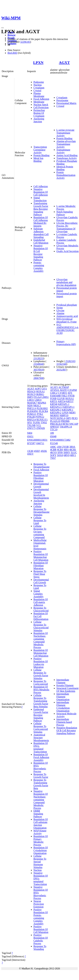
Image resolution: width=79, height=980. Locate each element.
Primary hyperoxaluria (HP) (66, 343)
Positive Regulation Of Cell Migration (41, 929)
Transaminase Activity (63, 151)
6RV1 (73, 455)
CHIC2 (54, 393)
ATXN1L (55, 390)
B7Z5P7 (31, 443)
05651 (30, 436)
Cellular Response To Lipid (40, 520)
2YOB (65, 447)
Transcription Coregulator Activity (40, 150)
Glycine (60, 310)
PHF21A (32, 408)
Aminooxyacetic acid (67, 316)
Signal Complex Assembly (38, 594)
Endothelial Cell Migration (41, 241)
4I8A (66, 450)
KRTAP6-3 (56, 410)
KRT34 (62, 401)
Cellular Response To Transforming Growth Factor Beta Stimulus (41, 701)
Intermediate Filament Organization (63, 697)
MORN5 (54, 415)
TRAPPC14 (66, 427)
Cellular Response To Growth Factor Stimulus (41, 674)
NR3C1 (37, 406)
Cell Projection (41, 107)
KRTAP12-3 (56, 407)
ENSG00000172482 (60, 440)
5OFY (53, 455)
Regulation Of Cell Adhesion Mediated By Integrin (41, 222)
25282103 (70, 361)
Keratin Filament (65, 685)
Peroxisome (62, 100)
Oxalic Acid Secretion (67, 251)
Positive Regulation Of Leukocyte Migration (41, 663)
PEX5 (75, 418)
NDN (30, 406)
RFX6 (66, 424)
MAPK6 (42, 403)
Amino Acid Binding (67, 155)
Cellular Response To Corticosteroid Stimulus (41, 728)
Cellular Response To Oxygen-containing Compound (40, 532)
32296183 (25, 42)
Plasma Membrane (39, 95)
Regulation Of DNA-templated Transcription (41, 747)
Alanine (60, 313)
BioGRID (12, 53)
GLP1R (61, 399)
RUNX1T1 (42, 420)
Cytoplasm (39, 88)
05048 (53, 436)
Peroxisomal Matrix (66, 103)
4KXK (73, 450)
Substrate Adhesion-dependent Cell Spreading (41, 233)
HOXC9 (31, 394)
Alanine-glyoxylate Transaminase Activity (66, 144)
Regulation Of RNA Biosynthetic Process (41, 767)
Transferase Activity (67, 158)
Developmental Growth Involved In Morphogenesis (41, 494)
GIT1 (44, 389)
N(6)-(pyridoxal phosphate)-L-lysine (67, 320)
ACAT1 (54, 387)
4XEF (37, 451)
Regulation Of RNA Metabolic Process (41, 690)
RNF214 (31, 420)
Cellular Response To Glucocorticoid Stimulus (41, 626)
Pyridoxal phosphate (67, 305)
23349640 (38, 364)
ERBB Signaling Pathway (38, 814)
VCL (39, 425)
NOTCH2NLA (58, 418)
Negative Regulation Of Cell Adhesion (41, 192)
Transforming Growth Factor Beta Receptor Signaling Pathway (41, 209)
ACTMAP (64, 387)
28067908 (38, 378)
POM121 (32, 414)
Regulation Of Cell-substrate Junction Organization (41, 824)
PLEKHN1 (33, 411)
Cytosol (37, 90)
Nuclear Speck (41, 105)
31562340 (61, 364)
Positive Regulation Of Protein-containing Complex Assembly (41, 917)
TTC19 (54, 430)
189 (52, 433)
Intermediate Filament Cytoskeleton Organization (63, 707)
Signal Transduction (40, 199)
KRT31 (54, 401)
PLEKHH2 (42, 408)
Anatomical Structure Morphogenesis (41, 738)
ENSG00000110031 (37, 440)
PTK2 (40, 414)
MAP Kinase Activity (40, 832)
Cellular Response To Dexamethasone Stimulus (41, 511)
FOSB (53, 399)
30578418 (38, 370)
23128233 (38, 358)
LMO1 (31, 400)
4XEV (30, 454)
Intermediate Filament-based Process (64, 722)
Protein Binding (41, 155)
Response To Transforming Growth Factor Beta (41, 784)
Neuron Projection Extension (39, 904)
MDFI (72, 413)
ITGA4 (37, 397)
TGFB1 (37, 422)
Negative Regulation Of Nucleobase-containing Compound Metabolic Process (41, 800)
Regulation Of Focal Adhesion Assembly (41, 757)
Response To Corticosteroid (41, 683)
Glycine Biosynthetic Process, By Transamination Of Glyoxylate (67, 227)
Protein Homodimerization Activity (66, 175)
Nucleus (38, 85)
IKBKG (40, 394)
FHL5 (64, 396)
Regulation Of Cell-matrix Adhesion (41, 602)
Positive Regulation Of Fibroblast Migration (41, 477)
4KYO (53, 452)
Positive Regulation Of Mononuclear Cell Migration (41, 556)
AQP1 (38, 389)
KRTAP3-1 (69, 407)
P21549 (54, 443)
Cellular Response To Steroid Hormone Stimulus (40, 862)
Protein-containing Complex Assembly (39, 267)
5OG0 (60, 455)
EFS (70, 393)
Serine (60, 308)
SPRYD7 (55, 427)
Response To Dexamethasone (41, 465)
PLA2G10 (55, 421)
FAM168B (55, 396)
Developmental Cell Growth (41, 581)
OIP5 (68, 418)
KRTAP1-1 (64, 404)
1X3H (30, 451)
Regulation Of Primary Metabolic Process (41, 840)
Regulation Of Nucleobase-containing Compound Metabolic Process (41, 640)
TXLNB (31, 425)
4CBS (60, 450)
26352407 (61, 370)
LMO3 (38, 400)
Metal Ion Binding (38, 160)
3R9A (72, 447)
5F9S (60, 452)
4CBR (53, 450)
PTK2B (31, 417)
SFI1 (30, 422)
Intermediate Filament (63, 681)
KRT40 (54, 404)
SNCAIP (74, 424)
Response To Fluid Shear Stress (40, 574)
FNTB (71, 396)
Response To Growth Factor (41, 776)
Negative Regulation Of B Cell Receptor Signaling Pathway (41, 253)
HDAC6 (31, 391)
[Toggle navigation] (3, 28)
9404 (30, 433)
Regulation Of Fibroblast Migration (41, 566)
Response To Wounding (40, 948)
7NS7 (53, 458)
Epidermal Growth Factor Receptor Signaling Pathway (41, 715)
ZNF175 (31, 428)
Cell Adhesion (41, 186)
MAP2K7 (32, 403)
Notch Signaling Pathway (65, 213)
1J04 (59, 447)
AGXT (64, 63)
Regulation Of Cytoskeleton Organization (41, 850)
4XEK (44, 451)
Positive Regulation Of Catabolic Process (41, 939)
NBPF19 (64, 415)
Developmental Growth (41, 485)
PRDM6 (65, 421)
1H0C (53, 447)
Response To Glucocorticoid (41, 609)
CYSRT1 (63, 393)
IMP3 (30, 397)
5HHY (67, 452)
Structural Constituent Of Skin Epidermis (67, 690)
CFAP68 (72, 390)
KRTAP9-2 (56, 413)
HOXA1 (40, 391)
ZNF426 (41, 428)
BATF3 (64, 390)
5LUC (74, 452)
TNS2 (44, 422)
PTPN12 (40, 417)
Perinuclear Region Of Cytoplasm (39, 113)
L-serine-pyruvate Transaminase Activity (65, 133)
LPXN (38, 63)
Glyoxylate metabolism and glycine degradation (66, 282)
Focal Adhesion (41, 99)
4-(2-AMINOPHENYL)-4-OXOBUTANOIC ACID (67, 329)
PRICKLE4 (56, 424)
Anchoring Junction (39, 120)
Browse (11, 35)
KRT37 (70, 401)
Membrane (39, 102)
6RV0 (67, 455)
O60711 (40, 443)
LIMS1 (45, 397)
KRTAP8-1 (68, 410)
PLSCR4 (43, 411)
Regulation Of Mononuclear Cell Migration (41, 653)
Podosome (39, 82)
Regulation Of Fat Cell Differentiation (41, 616)
